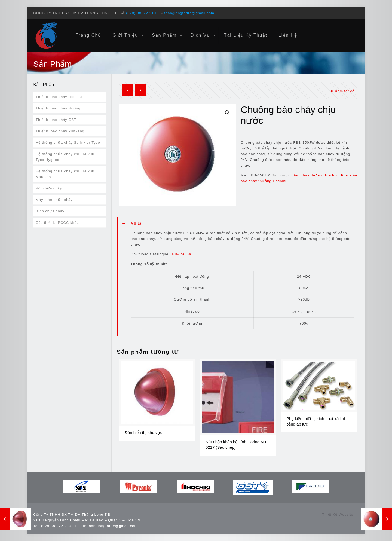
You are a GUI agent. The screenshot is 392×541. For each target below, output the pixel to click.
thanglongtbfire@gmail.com (189, 13)
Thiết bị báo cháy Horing (58, 108)
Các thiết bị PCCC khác (57, 223)
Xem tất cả (342, 91)
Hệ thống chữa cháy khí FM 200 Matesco (65, 174)
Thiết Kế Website (338, 514)
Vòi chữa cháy (49, 188)
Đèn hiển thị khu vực (143, 433)
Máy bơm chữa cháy (54, 200)
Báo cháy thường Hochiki (315, 175)
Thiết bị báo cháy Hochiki (59, 97)
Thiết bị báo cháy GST (56, 120)
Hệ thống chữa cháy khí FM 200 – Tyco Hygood (67, 157)
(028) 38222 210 (141, 13)
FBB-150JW (180, 254)
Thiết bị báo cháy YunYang (60, 131)
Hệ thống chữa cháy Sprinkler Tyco (68, 143)
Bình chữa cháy (50, 211)
